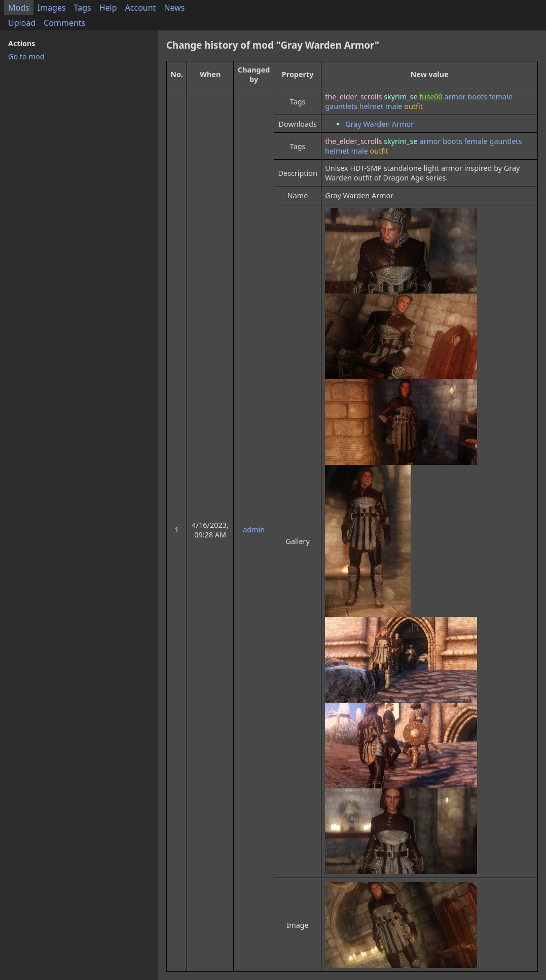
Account (141, 8)
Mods (19, 8)
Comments (64, 23)
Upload (22, 23)
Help (108, 8)
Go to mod (26, 57)
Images (52, 8)
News (174, 8)
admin (254, 530)
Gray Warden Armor (379, 124)
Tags (83, 8)
